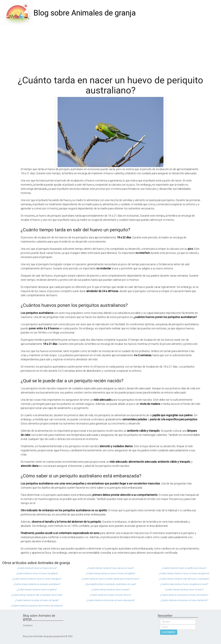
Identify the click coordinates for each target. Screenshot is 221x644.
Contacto (28, 625)
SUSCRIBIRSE (169, 632)
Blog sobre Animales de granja (85, 13)
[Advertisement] (110, 49)
